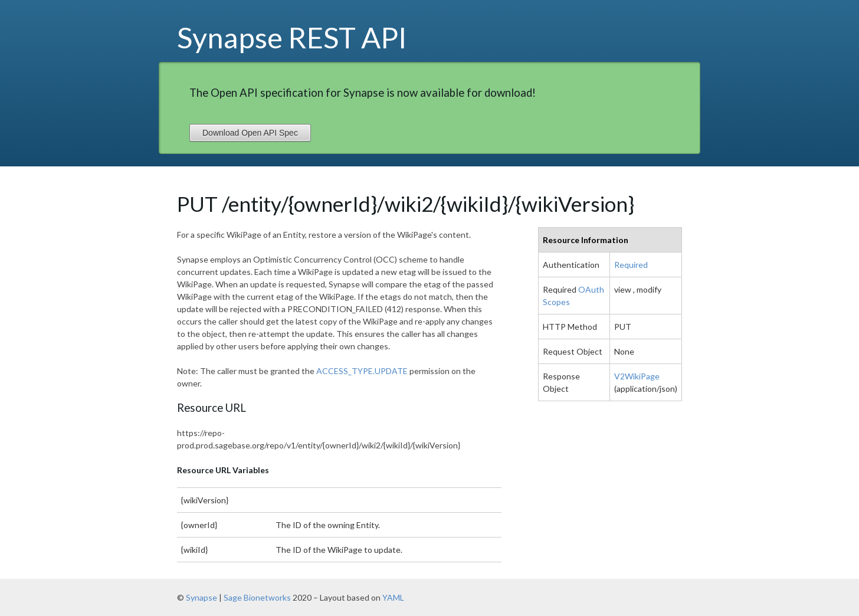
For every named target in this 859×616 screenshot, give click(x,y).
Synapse (201, 597)
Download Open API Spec (250, 133)
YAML (393, 597)
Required (631, 265)
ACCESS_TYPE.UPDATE (362, 371)
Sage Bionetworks (257, 597)
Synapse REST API (292, 37)
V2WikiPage (637, 376)
